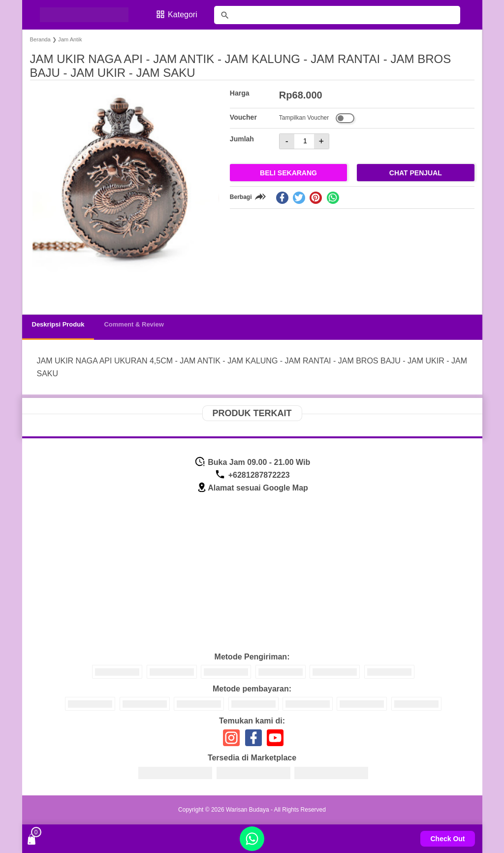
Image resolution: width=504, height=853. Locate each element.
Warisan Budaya (248, 810)
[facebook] (282, 198)
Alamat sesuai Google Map (252, 488)
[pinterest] (316, 198)
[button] (47, 288)
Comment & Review (134, 324)
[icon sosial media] (231, 741)
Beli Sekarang (288, 173)
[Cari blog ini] (337, 15)
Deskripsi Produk (58, 324)
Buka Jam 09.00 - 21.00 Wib (252, 462)
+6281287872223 (252, 475)
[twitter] (299, 198)
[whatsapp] (333, 198)
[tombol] (225, 15)
